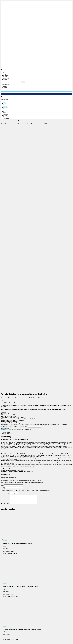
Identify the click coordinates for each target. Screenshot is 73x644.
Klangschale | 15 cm (6, 139)
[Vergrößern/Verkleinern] (1, 642)
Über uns (6, 75)
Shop (5, 74)
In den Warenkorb (5, 169)
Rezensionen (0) (7, 175)
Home (5, 73)
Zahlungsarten (7, 564)
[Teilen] (4, 642)
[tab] (38, 173)
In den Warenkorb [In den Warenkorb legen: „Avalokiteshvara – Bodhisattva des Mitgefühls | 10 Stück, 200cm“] (8, 511)
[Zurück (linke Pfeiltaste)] (1, 643)
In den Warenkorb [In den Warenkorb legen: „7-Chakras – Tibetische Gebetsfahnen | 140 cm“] (8, 554)
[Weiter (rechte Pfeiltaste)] (3, 643)
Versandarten (7, 562)
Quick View (15, 297)
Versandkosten (14, 144)
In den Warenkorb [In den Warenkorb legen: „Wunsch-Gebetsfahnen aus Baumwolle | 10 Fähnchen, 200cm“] (8, 382)
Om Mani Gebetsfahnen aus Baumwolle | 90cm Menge (14, 168)
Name (2, 226)
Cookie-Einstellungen (9, 566)
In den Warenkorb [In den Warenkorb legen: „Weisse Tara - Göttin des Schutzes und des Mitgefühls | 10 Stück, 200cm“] (8, 468)
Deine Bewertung (5, 234)
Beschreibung (7, 173)
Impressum (6, 557)
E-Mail (3, 229)
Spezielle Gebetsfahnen (18, 124)
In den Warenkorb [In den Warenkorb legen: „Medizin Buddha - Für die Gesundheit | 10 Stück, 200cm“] (8, 339)
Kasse (5, 86)
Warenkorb (6, 80)
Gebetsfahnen (8, 124)
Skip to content (4, 100)
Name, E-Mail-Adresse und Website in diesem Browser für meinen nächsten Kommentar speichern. (27, 232)
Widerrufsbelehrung (8, 563)
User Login (3, 90)
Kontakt (5, 77)
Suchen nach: (4, 82)
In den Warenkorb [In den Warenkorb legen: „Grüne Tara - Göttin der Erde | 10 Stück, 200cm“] (8, 297)
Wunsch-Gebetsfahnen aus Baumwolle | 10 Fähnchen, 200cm (26, 139)
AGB (5, 560)
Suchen (23, 82)
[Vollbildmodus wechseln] (3, 642)
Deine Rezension (5, 246)
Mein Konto (6, 78)
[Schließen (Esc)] (5, 642)
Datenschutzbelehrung (9, 559)
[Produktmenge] (35, 168)
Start (2, 124)
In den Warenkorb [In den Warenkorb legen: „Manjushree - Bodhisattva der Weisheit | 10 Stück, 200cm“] (8, 425)
